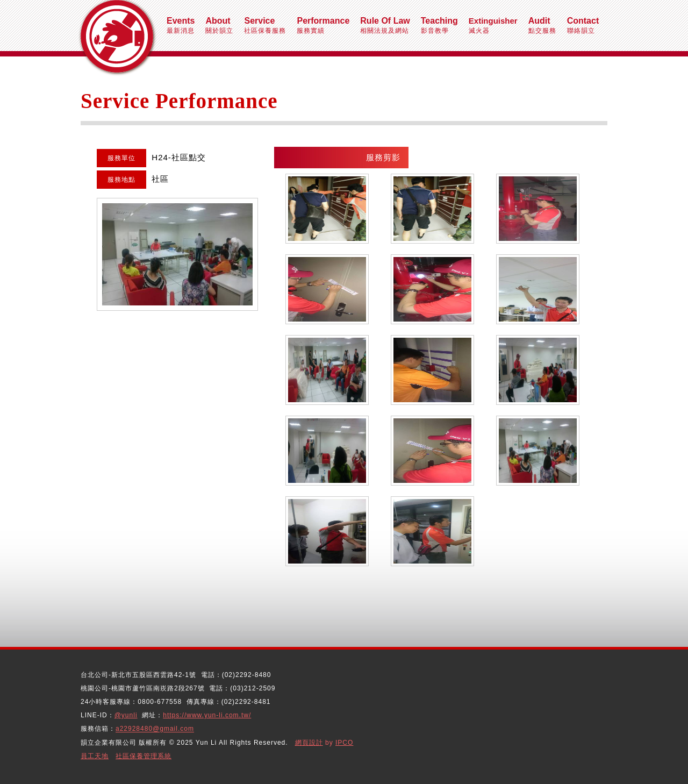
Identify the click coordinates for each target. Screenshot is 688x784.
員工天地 (95, 756)
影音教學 (439, 25)
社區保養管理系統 (144, 756)
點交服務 (542, 25)
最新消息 (181, 25)
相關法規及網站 (385, 25)
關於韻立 (219, 25)
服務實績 (323, 25)
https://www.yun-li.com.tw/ (207, 715)
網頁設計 (309, 743)
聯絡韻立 (583, 25)
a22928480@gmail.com (155, 729)
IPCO (344, 743)
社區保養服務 (265, 25)
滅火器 (493, 25)
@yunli (126, 715)
